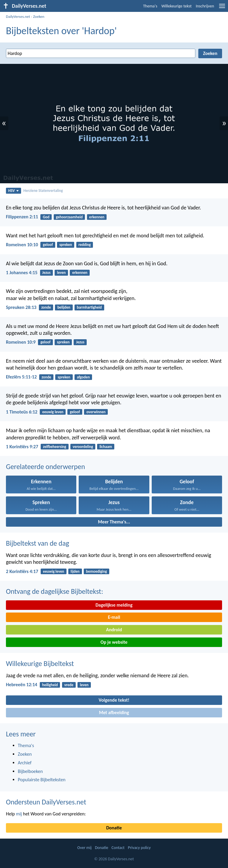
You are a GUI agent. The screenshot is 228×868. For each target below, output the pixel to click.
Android (114, 630)
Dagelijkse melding (114, 605)
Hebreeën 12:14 (22, 685)
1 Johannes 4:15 (22, 273)
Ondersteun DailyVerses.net (46, 802)
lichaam (106, 447)
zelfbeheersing (55, 447)
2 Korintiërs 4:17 (22, 571)
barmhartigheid (89, 307)
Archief (25, 763)
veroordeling (83, 447)
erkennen (97, 217)
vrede (69, 685)
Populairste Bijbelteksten (42, 780)
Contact (118, 848)
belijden (64, 307)
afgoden (83, 377)
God (46, 217)
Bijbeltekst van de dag (38, 543)
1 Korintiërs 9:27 (22, 447)
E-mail (114, 617)
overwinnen (96, 412)
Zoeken (39, 16)
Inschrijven (205, 6)
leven (61, 273)
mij (19, 814)
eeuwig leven (53, 412)
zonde (46, 307)
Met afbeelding (114, 712)
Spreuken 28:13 (21, 307)
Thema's (150, 6)
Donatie (114, 828)
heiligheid (50, 685)
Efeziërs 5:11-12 (21, 377)
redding (84, 245)
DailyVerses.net (18, 16)
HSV (14, 191)
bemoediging (96, 571)
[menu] (222, 8)
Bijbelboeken (30, 771)
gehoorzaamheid (69, 217)
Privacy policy (139, 848)
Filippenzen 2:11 (22, 217)
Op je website (114, 642)
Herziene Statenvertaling (43, 191)
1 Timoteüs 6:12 (22, 412)
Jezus (46, 273)
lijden (75, 571)
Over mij (84, 848)
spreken (66, 245)
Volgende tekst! (114, 700)
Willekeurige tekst (177, 6)
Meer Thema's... (114, 522)
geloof (48, 245)
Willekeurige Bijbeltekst (40, 663)
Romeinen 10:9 (21, 342)
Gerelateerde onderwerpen (45, 467)
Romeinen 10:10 (22, 245)
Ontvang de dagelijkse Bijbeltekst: (54, 591)
